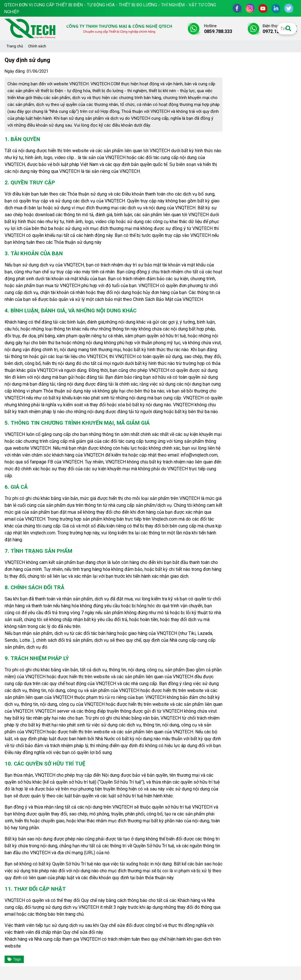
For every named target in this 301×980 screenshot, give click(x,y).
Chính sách (37, 46)
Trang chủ (15, 46)
